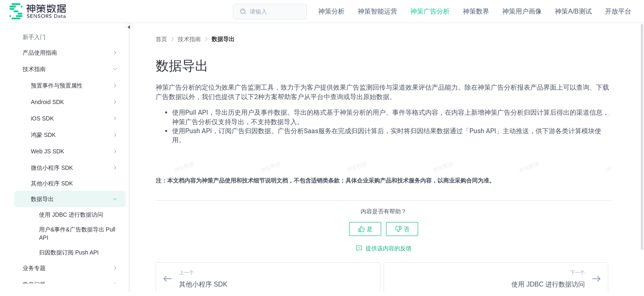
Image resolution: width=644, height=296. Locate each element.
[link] (189, 39)
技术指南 (189, 39)
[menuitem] (70, 37)
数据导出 (223, 39)
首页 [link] (161, 39)
